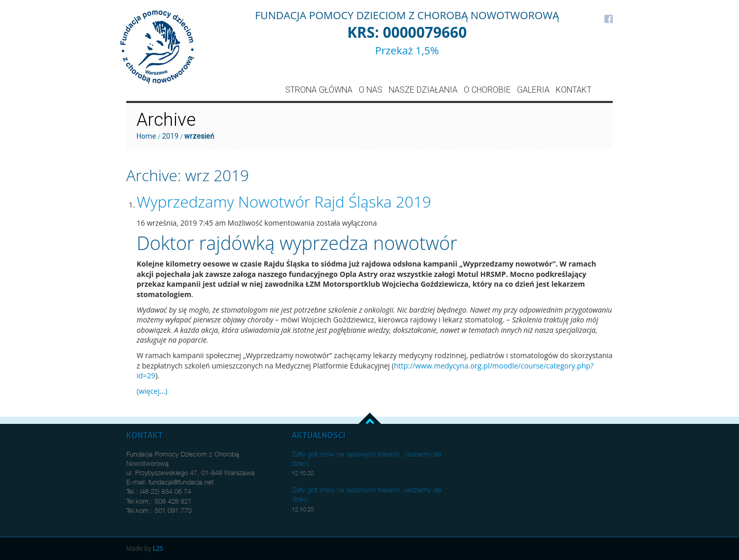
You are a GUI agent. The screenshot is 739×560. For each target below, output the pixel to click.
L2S (158, 548)
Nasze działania (423, 90)
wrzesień (199, 136)
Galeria (533, 90)
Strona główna (319, 90)
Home (146, 136)
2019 (170, 136)
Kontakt (574, 90)
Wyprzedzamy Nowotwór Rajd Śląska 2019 (284, 202)
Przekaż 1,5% (407, 50)
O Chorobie (487, 90)
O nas (371, 90)
